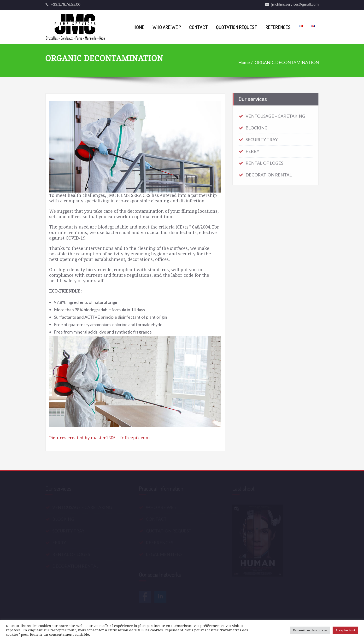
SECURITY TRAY (262, 138)
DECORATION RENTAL (269, 173)
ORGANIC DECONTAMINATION (287, 62)
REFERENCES (278, 27)
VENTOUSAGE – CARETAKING (275, 114)
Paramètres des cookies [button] (310, 630)
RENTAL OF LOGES (264, 161)
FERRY (252, 150)
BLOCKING (257, 126)
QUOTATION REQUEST (237, 27)
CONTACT (199, 27)
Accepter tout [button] (345, 630)
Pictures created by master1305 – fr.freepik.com (100, 438)
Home (244, 62)
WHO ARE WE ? (167, 27)
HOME (139, 27)
